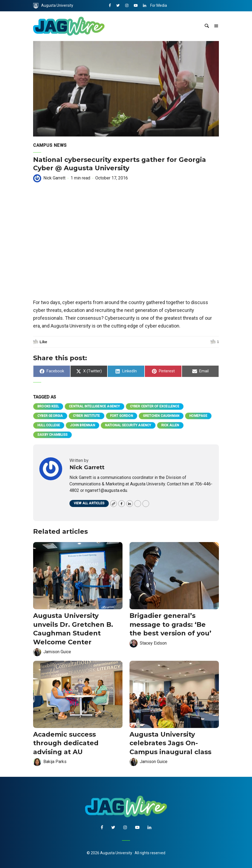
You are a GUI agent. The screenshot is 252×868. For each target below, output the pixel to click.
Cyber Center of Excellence (155, 406)
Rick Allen (170, 425)
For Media (159, 5)
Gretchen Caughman (161, 416)
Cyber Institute (87, 416)
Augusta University (53, 6)
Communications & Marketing (175, 17)
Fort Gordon (122, 416)
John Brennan (82, 425)
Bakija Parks (55, 762)
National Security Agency (128, 425)
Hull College (49, 425)
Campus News (50, 145)
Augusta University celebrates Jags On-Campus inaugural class (171, 743)
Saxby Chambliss (52, 435)
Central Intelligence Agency (94, 406)
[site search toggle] (207, 26)
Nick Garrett (54, 178)
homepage (198, 416)
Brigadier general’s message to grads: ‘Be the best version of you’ (170, 624)
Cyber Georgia (50, 416)
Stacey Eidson (153, 643)
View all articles (89, 503)
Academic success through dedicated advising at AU (66, 743)
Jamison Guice (57, 652)
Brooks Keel (48, 406)
